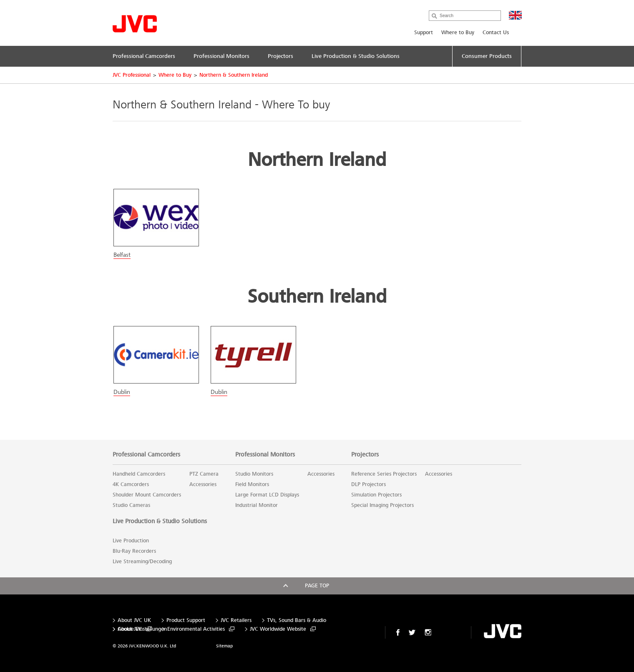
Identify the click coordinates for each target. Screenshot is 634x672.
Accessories (203, 484)
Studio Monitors (254, 474)
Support (424, 33)
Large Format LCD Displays (267, 495)
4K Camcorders (131, 484)
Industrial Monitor (257, 505)
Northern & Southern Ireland (234, 75)
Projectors (365, 454)
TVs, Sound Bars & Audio (297, 621)
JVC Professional (132, 75)
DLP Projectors (369, 484)
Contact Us (496, 33)
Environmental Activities (196, 629)
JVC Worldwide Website (278, 629)
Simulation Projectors (376, 495)
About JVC (130, 629)
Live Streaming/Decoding (142, 562)
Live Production (131, 541)
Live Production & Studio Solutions (160, 521)
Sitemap (224, 646)
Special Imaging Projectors (382, 505)
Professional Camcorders (146, 454)
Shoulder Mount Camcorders (147, 495)
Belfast (122, 255)
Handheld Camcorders (139, 474)
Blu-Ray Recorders (134, 551)
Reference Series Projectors (384, 474)
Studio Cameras (131, 505)
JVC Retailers (236, 621)
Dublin (122, 392)
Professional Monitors (265, 454)
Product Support (186, 621)
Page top (317, 586)
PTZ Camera (204, 474)
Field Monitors (252, 484)
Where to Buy (458, 33)
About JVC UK (134, 621)
